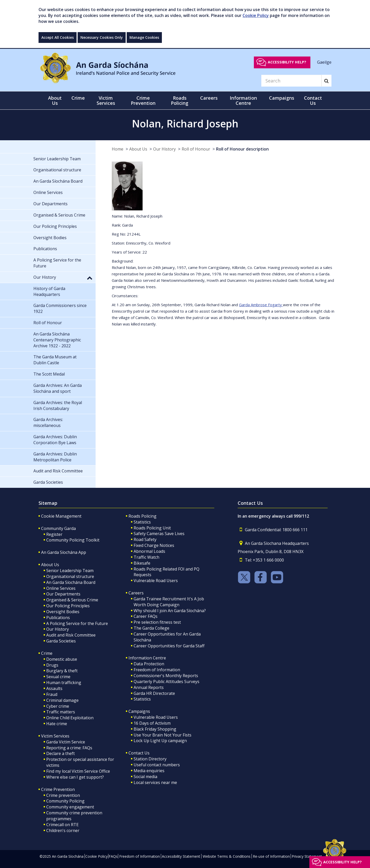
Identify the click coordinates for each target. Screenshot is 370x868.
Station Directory (150, 759)
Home (118, 149)
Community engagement (70, 807)
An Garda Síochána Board (71, 582)
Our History (164, 149)
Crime (47, 653)
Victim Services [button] (106, 100)
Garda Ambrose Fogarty (261, 305)
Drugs (52, 665)
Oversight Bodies (63, 612)
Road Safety (145, 539)
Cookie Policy (256, 15)
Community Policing (65, 801)
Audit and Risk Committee (71, 635)
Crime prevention (63, 795)
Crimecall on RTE (62, 825)
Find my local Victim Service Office (78, 771)
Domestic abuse (62, 659)
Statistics (142, 522)
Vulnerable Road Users (156, 581)
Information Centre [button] (243, 100)
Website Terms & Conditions (227, 856)
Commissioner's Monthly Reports (166, 676)
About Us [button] (55, 100)
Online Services (61, 588)
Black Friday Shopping (155, 729)
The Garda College (151, 628)
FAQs (113, 856)
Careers (136, 593)
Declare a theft (61, 753)
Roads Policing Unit (152, 528)
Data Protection (149, 664)
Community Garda (58, 528)
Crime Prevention (58, 789)
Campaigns (139, 711)
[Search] (291, 81)
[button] (90, 278)
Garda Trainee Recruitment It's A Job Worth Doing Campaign (169, 602)
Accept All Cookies (58, 37)
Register (54, 534)
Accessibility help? (287, 62)
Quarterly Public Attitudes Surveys (166, 682)
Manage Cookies (144, 37)
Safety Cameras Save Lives (159, 534)
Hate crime (57, 724)
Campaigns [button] (282, 98)
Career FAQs (146, 616)
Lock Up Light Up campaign (160, 741)
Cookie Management (61, 516)
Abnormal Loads (149, 551)
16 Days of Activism (152, 723)
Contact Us (139, 753)
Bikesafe (142, 563)
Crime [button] (78, 98)
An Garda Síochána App (64, 552)
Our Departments (63, 594)
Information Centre (147, 658)
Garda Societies (61, 641)
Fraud (52, 694)
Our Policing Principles (68, 606)
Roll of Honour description (242, 149)
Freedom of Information (157, 670)
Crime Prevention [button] (143, 100)
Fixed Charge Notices (154, 545)
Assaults (54, 688)
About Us (138, 149)
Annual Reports (149, 687)
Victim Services (55, 736)
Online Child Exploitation (70, 718)
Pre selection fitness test (157, 622)
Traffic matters (61, 712)
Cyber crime (58, 706)
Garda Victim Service (66, 742)
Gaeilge (324, 62)
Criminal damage (62, 700)
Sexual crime (58, 677)
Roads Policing (142, 516)
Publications (58, 618)
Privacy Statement (307, 856)
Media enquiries (149, 771)
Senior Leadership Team (70, 571)
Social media (145, 777)
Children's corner (63, 830)
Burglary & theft (62, 671)
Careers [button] (209, 98)
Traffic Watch (146, 557)
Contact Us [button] (313, 100)
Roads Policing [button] (180, 100)
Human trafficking (64, 683)
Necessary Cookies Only (102, 37)
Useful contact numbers (157, 765)
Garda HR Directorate (154, 693)
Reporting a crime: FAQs (69, 748)
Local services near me (155, 782)
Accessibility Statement (181, 856)
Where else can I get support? (75, 777)
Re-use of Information (271, 856)
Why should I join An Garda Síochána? (170, 611)
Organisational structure (70, 576)
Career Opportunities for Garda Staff (169, 646)
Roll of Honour (196, 149)
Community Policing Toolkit (73, 540)
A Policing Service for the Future (77, 623)
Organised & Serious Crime (72, 600)
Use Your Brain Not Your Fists (163, 735)
